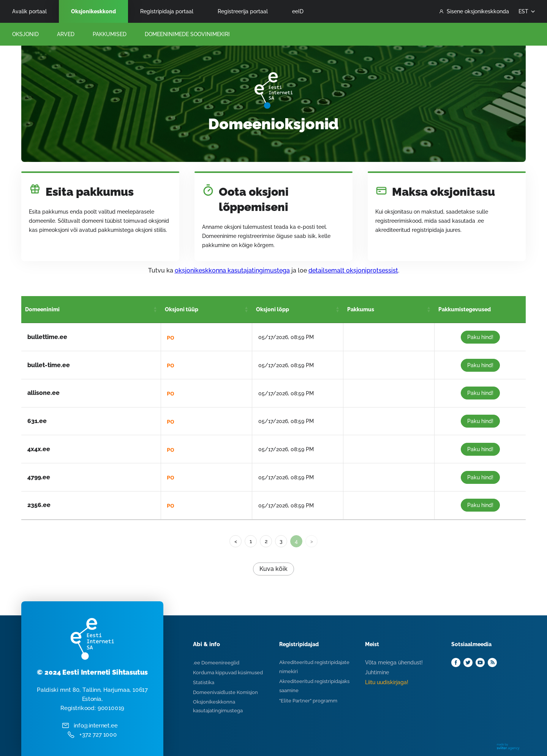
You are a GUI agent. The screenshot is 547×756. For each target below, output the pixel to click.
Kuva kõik (273, 569)
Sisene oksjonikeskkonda (474, 11)
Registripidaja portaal (167, 11)
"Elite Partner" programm (308, 701)
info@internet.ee (96, 726)
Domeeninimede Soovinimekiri (187, 34)
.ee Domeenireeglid (216, 663)
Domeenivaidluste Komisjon (225, 692)
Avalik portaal (29, 11)
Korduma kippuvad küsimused (228, 673)
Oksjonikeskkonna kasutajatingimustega (218, 706)
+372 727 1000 (98, 735)
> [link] (312, 541)
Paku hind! (480, 337)
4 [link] (296, 541)
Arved (66, 34)
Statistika (204, 682)
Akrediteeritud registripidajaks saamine (314, 686)
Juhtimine (377, 672)
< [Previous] (236, 541)
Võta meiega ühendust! (394, 662)
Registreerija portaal (243, 11)
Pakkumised (110, 34)
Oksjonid (25, 34)
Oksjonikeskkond (93, 11)
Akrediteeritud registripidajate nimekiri (314, 667)
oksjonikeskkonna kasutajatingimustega (232, 270)
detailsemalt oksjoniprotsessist (353, 270)
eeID (298, 11)
